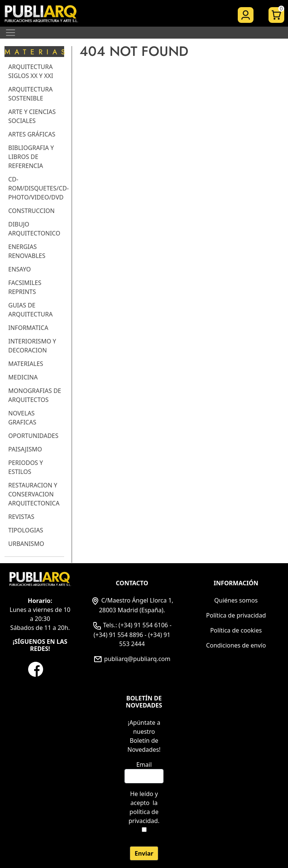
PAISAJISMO (25, 449)
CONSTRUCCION (31, 211)
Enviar (144, 853)
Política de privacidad (236, 615)
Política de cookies (236, 630)
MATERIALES (26, 364)
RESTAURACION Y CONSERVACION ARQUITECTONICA (34, 494)
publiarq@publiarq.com (132, 659)
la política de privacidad (144, 812)
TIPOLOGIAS (26, 530)
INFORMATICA (28, 328)
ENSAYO (19, 269)
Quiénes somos (236, 600)
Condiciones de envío (236, 645)
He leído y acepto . (144, 807)
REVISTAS (21, 517)
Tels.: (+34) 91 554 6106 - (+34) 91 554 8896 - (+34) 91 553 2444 (132, 634)
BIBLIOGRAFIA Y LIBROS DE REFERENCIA (31, 157)
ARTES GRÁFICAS (32, 134)
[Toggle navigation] (10, 33)
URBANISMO (26, 544)
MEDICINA (23, 377)
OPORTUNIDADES (33, 436)
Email (144, 765)
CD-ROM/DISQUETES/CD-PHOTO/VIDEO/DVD (38, 188)
